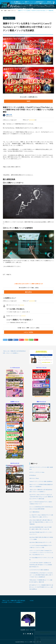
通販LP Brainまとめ (41, 402)
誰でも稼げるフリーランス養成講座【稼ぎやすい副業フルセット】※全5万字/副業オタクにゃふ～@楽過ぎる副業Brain (41, 587)
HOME (32, 601)
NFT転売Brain (33, 475)
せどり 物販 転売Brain (34, 512)
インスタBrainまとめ (15, 368)
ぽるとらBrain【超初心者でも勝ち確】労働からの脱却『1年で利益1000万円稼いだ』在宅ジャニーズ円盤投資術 (41, 522)
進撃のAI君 (9, 115)
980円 (28, 101)
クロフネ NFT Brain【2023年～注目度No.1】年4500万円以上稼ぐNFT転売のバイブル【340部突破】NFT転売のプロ (41, 565)
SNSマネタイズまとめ (41, 368)
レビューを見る (28, 332)
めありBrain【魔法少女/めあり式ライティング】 (41, 542)
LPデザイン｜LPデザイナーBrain (37, 472)
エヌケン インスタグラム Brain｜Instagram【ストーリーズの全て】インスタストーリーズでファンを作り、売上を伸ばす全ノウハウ (41, 552)
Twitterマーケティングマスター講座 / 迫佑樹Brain (41, 481)
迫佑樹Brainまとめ (15, 402)
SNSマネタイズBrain (34, 478)
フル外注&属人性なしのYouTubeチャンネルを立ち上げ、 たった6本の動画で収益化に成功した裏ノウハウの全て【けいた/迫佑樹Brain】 (41, 575)
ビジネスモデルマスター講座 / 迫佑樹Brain (39, 570)
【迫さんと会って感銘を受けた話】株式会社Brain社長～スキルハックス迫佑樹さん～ (13, 601)
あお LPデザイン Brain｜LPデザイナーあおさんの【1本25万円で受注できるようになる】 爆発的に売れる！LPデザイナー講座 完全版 (41, 497)
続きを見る (28, 292)
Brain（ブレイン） (9, 18)
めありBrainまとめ (15, 463)
